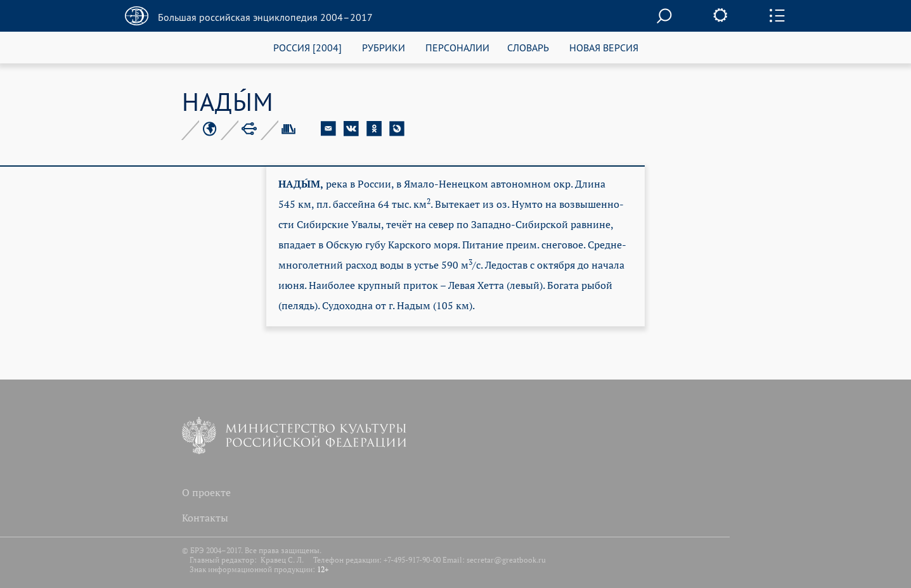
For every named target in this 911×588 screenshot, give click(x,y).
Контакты (205, 518)
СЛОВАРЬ (528, 47)
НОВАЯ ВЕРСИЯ (604, 47)
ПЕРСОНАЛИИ (457, 47)
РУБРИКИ (384, 47)
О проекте (206, 492)
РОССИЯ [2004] (307, 47)
